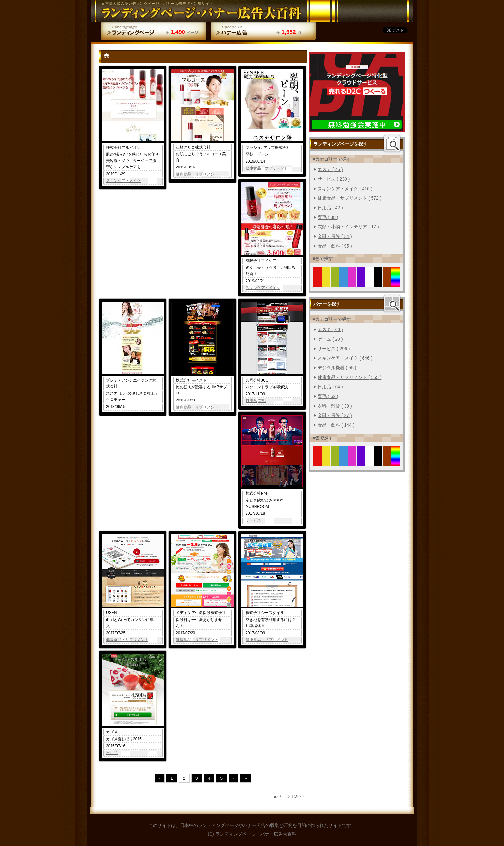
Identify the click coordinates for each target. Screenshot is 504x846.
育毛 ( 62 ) (328, 396)
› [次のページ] (234, 778)
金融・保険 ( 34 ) (335, 236)
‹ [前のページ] (160, 778)
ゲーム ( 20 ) (330, 339)
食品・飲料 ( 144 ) (336, 425)
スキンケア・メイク (123, 181)
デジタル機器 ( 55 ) (337, 368)
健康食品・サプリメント (197, 174)
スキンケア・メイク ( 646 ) (345, 358)
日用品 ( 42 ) (330, 208)
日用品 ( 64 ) (330, 387)
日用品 (251, 401)
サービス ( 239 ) (334, 179)
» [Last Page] (246, 778)
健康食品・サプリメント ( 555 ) (349, 377)
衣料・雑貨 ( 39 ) (335, 406)
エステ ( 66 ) (330, 329)
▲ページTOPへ (289, 796)
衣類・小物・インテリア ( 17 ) (348, 227)
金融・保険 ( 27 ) (335, 415)
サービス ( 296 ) (334, 349)
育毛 (262, 401)
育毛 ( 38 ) (328, 217)
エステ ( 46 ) (330, 169)
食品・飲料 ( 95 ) (335, 246)
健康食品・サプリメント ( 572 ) (349, 198)
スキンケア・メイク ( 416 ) (345, 189)
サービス (253, 520)
